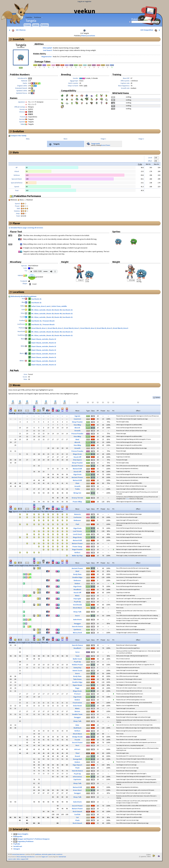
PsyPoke (17, 844)
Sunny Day (77, 668)
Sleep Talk (77, 612)
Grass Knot (77, 790)
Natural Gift (77, 469)
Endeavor (77, 520)
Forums (27, 25)
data (18, 859)
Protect (77, 694)
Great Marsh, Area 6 (120, 328)
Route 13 (53, 339)
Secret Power (77, 742)
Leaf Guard (47, 50)
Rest (77, 745)
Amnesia (77, 514)
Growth (77, 431)
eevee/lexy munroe (18, 854)
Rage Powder (77, 549)
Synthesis (77, 630)
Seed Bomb (77, 605)
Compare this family (18, 136)
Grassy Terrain (77, 498)
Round (77, 756)
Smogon (17, 849)
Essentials (18, 39)
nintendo (45, 854)
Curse (77, 652)
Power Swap (77, 546)
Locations (91, 36)
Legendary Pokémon (25, 841)
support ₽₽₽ (24, 859)
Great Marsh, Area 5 (104, 328)
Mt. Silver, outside (39, 310)
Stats (16, 152)
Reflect (77, 552)
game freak (52, 854)
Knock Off (77, 457)
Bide (77, 725)
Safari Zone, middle (59, 306)
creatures (59, 854)
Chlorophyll (47, 48)
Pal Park (14, 370)
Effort (150, 161)
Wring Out (77, 493)
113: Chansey (17, 30)
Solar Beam (77, 706)
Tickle (77, 489)
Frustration (77, 703)
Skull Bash (77, 728)
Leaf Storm (77, 531)
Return (77, 711)
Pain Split (77, 599)
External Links (21, 829)
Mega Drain (77, 454)
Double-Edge (77, 577)
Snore (77, 616)
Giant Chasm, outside (40, 339)
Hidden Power (77, 665)
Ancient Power (106, 145)
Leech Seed (77, 534)
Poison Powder (77, 434)
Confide (77, 814)
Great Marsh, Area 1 (39, 328)
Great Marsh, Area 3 (72, 328)
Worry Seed (77, 633)
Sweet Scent (77, 670)
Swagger (77, 623)
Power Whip (77, 502)
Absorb (77, 428)
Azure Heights (23, 834)
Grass (127, 499)
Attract (77, 749)
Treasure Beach (48, 321)
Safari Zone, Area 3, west (41, 306)
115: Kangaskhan (150, 30)
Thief (77, 753)
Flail (77, 524)
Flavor (84, 36)
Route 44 (58, 310)
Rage (77, 688)
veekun (85, 11)
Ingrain (77, 416)
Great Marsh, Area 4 (88, 328)
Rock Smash (77, 811)
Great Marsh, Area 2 (55, 328)
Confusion (77, 517)
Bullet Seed (77, 659)
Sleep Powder (77, 422)
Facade (77, 740)
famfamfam (62, 857)
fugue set (45, 857)
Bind (77, 439)
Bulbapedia (18, 836)
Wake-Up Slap (77, 556)
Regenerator (47, 57)
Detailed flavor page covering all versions (27, 228)
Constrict (77, 419)
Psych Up (77, 602)
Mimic (77, 596)
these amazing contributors (26, 857)
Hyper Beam (77, 685)
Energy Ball (77, 759)
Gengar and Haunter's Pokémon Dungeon (34, 839)
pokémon (38, 854)
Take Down (77, 679)
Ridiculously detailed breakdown (24, 296)
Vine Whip (77, 425)
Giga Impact (77, 765)
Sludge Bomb (77, 737)
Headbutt (77, 589)
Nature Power (77, 543)
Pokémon (37, 17)
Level (150, 158)
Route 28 (50, 310)
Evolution (18, 131)
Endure (77, 583)
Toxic (77, 656)
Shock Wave (77, 608)
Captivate (77, 779)
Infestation (77, 777)
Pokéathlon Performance (25, 196)
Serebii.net (18, 846)
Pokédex (29, 17)
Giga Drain (77, 474)
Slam (77, 483)
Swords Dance (77, 626)
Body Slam (77, 574)
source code (12, 859)
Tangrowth (93, 143)
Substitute (77, 619)
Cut (77, 817)
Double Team (77, 714)
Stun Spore (77, 460)
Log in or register (84, 1)
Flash (77, 768)
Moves (16, 385)
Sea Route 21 (36, 299)
